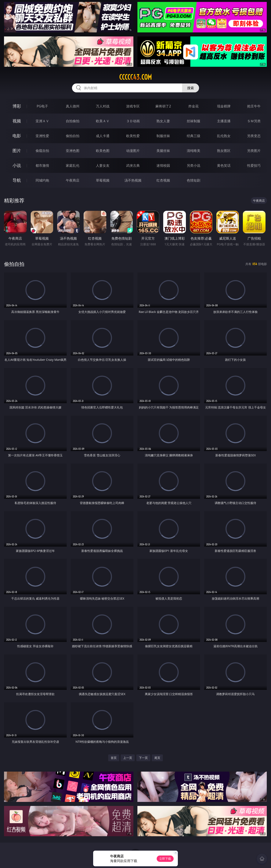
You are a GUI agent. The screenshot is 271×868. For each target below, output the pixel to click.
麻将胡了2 (163, 106)
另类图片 (254, 151)
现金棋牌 (224, 106)
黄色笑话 (224, 165)
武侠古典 (133, 165)
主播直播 (224, 121)
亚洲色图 (73, 151)
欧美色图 (103, 151)
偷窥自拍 (42, 151)
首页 (114, 758)
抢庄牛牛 (254, 106)
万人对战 (103, 106)
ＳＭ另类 (254, 121)
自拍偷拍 (73, 121)
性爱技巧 (254, 165)
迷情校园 (163, 165)
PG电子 (42, 106)
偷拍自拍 (73, 136)
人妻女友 (103, 165)
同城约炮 (42, 180)
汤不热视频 (133, 180)
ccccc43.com (135, 77)
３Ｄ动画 (133, 121)
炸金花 (194, 106)
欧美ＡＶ (103, 121)
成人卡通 (103, 136)
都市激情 (42, 165)
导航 (17, 180)
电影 (17, 136)
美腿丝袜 (163, 151)
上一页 (128, 758)
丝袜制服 (194, 121)
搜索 (191, 88)
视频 (17, 121)
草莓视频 (103, 180)
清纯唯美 (194, 151)
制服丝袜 (163, 136)
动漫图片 (133, 151)
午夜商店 (73, 180)
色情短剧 (194, 180)
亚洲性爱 (42, 136)
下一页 (143, 758)
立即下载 (165, 859)
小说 (17, 165)
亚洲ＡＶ (42, 121)
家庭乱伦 (73, 165)
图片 (17, 151)
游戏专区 (133, 106)
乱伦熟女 (224, 136)
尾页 (157, 758)
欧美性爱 (133, 136)
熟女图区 (224, 151)
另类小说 (194, 165)
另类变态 (254, 136)
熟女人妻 (163, 121)
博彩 (17, 106)
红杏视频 (163, 180)
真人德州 (73, 106)
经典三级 (194, 136)
